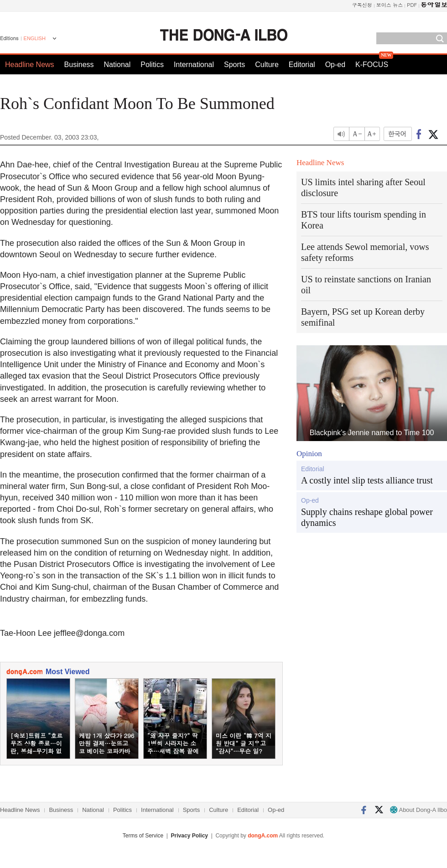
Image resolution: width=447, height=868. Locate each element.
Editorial (302, 65)
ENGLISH (35, 38)
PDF (412, 5)
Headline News (30, 65)
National (117, 65)
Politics (152, 65)
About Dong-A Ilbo (418, 810)
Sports (234, 65)
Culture (267, 65)
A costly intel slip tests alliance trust (367, 480)
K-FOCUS (372, 65)
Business (79, 65)
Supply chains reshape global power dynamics (367, 517)
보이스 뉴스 (390, 5)
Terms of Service (143, 836)
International (194, 65)
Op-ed (335, 65)
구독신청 (362, 5)
